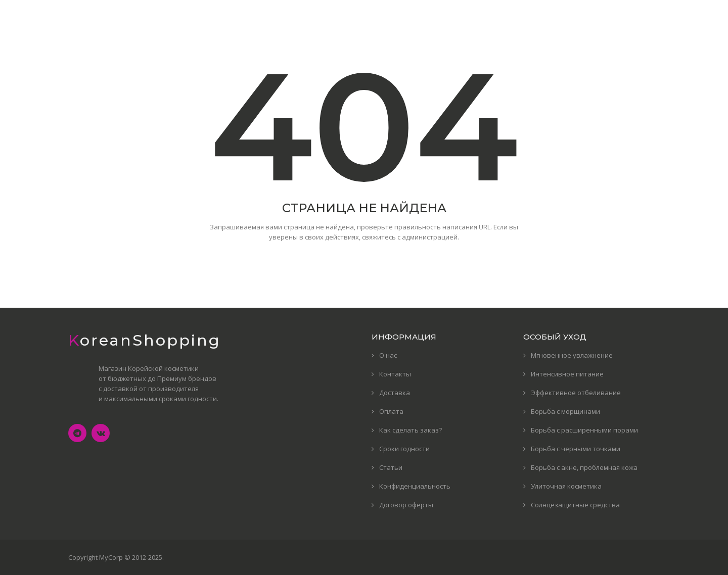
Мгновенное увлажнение (572, 355)
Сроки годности (404, 449)
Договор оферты (406, 505)
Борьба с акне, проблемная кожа (584, 467)
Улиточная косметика (566, 486)
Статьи (391, 467)
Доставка (395, 393)
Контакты (395, 374)
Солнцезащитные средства (575, 505)
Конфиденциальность (415, 486)
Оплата (391, 411)
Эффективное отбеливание (576, 393)
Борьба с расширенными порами (584, 430)
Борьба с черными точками (576, 449)
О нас (388, 355)
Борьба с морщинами (565, 411)
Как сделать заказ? (411, 430)
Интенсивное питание (567, 374)
